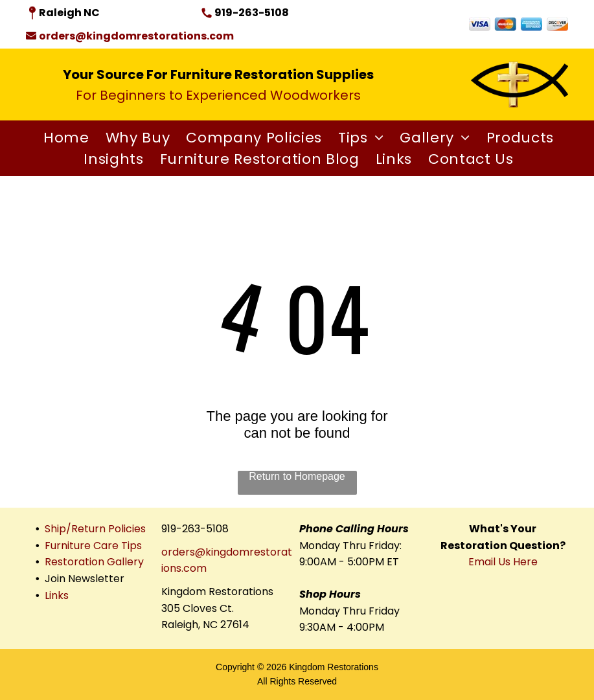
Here (525, 562)
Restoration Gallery (94, 562)
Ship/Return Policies (95, 529)
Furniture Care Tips (93, 546)
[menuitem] (65, 138)
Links (57, 595)
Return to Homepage (297, 476)
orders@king (194, 552)
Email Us (489, 562)
